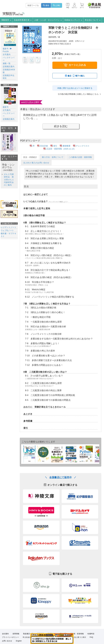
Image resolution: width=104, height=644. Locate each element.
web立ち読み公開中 (30, 102)
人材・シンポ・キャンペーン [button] (48, 20)
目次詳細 (44, 146)
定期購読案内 (9, 66)
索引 (55, 146)
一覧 (4, 159)
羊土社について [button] (93, 20)
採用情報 (16, 634)
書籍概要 (67, 146)
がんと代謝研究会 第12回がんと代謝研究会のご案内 (9, 180)
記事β (57, 5)
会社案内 (5, 634)
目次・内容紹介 (30, 157)
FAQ (91, 637)
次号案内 (7, 54)
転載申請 (91, 634)
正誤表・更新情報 (77, 634)
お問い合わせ (7, 641)
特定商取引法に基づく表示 (76, 637)
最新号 (6, 49)
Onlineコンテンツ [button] (73, 20)
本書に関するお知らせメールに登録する (75, 88)
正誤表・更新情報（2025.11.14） (61, 149)
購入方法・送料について (53, 157)
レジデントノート (8, 227)
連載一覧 (7, 63)
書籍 (46, 5)
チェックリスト (83, 146)
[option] (8, 142)
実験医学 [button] (6, 20)
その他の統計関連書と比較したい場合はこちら (78, 94)
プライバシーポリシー (10, 637)
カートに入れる (75, 65)
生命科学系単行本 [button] (23, 20)
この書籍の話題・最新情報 (80, 157)
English (19, 641)
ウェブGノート (7, 230)
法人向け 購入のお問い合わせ (36, 163)
